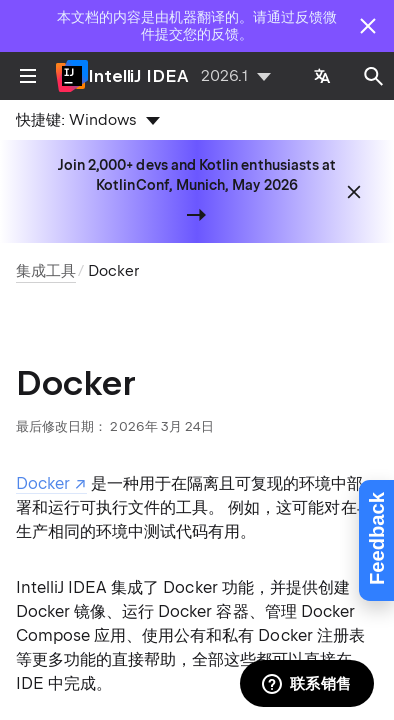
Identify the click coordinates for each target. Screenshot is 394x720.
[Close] (368, 26)
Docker (113, 271)
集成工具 (46, 271)
